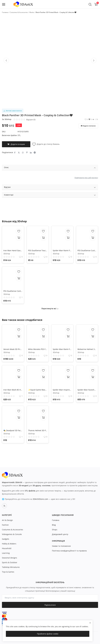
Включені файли (9, 135)
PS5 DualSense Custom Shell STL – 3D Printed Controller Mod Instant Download (87, 250)
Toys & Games (8, 572)
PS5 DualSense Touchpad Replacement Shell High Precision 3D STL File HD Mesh (38, 250)
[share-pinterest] (27, 152)
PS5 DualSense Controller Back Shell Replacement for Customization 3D (13, 291)
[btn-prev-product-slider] (6, 60)
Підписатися (50, 605)
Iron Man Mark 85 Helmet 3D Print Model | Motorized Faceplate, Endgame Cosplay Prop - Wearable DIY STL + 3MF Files (13, 390)
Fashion (5, 525)
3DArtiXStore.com (40, 499)
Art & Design (7, 520)
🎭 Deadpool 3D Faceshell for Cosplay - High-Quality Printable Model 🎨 (13, 430)
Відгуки (50, 187)
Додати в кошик (16, 144)
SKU (4, 132)
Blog (54, 525)
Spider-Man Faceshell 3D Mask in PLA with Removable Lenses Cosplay (87, 390)
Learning (6, 553)
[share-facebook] (15, 152)
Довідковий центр (60, 534)
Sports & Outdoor (10, 562)
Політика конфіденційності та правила (69, 551)
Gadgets (6, 539)
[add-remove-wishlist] (19, 231)
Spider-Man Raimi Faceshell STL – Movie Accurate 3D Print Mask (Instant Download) (62, 250)
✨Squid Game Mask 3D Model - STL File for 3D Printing (38, 390)
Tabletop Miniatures (11, 567)
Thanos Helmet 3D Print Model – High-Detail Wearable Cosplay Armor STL (38, 430)
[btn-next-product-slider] (94, 60)
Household (7, 548)
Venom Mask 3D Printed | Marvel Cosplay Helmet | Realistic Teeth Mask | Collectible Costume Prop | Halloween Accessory (13, 349)
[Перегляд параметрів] (19, 336)
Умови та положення (61, 546)
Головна (5, 12)
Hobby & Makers (9, 544)
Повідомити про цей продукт (86, 178)
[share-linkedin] (31, 152)
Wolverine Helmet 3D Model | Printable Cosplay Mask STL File (87, 349)
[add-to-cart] (19, 238)
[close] (90, 623)
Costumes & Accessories (19, 12)
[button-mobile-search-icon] (90, 4)
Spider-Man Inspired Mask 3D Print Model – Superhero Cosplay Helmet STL (62, 390)
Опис (50, 168)
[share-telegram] (35, 152)
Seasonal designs (10, 558)
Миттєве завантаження (13, 111)
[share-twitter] (19, 152)
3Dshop (8, 119)
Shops (55, 530)
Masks (32, 12)
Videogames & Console (12, 534)
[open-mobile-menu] (4, 4)
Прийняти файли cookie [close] (48, 634)
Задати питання (88, 126)
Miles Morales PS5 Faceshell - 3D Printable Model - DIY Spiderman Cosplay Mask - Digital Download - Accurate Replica (38, 349)
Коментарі (50, 195)
